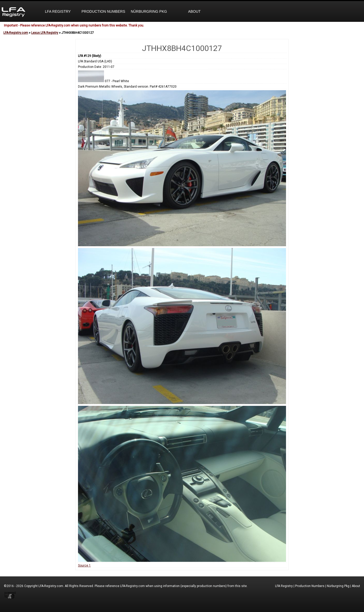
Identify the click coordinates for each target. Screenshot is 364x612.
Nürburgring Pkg (149, 11)
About (194, 11)
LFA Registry (58, 11)
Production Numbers (103, 11)
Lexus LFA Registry (45, 33)
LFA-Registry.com (16, 33)
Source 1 (84, 565)
